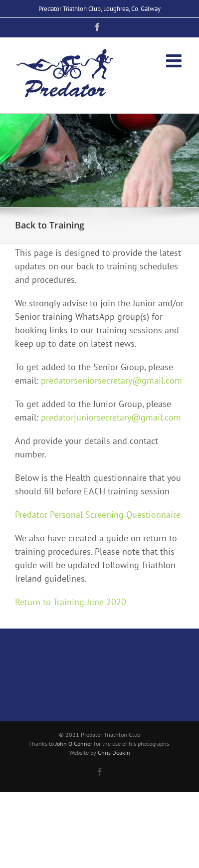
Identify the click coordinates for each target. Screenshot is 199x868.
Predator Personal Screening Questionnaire (98, 515)
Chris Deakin (114, 753)
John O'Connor (74, 744)
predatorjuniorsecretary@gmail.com (111, 417)
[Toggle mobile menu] (175, 61)
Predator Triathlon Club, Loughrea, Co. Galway (99, 9)
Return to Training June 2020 (71, 602)
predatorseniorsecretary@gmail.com (111, 380)
